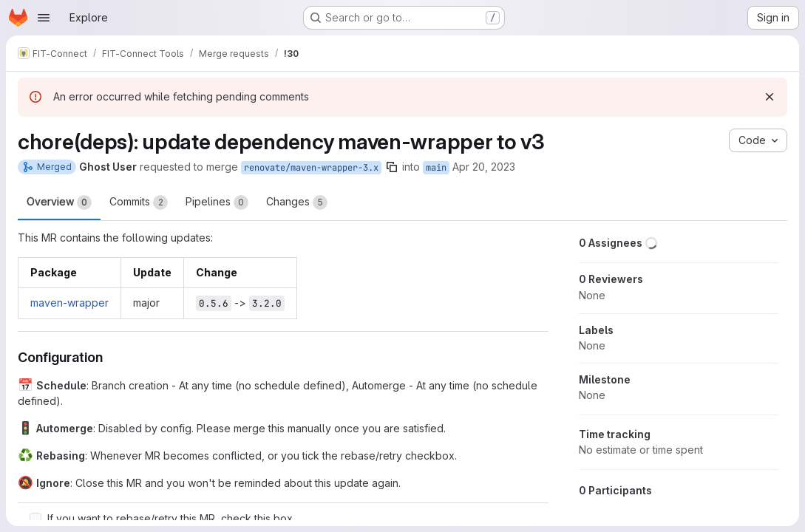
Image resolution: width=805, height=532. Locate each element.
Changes (297, 202)
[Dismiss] (770, 97)
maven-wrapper (69, 303)
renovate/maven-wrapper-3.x (311, 168)
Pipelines (217, 202)
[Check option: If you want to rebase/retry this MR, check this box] (35, 519)
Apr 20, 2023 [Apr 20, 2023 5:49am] (484, 167)
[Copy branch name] (392, 167)
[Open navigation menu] (44, 18)
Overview (59, 202)
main (436, 168)
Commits (139, 202)
